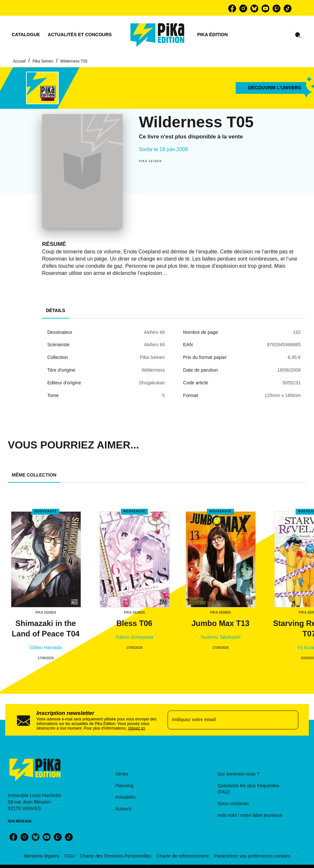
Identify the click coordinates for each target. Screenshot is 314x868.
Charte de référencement (183, 856)
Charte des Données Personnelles (116, 856)
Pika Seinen (43, 61)
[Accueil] (157, 35)
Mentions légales (41, 856)
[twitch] (277, 8)
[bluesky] (254, 8)
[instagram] (243, 8)
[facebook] (232, 8)
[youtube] (265, 8)
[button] (271, 88)
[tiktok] (288, 8)
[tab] (26, 35)
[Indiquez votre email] (225, 720)
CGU (69, 856)
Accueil (19, 61)
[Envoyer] (291, 720)
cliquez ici (136, 728)
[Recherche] (298, 35)
